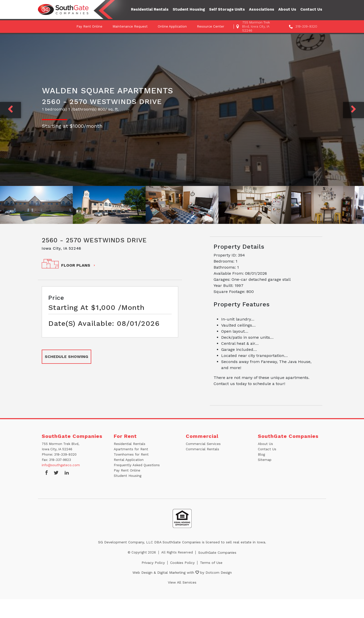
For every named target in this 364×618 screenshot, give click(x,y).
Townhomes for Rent (131, 454)
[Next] (354, 110)
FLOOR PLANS (78, 265)
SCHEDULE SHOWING (66, 357)
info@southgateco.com (61, 465)
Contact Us (311, 9)
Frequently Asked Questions (136, 465)
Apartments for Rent (131, 449)
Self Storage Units (227, 9)
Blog (261, 454)
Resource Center (211, 26)
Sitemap (265, 460)
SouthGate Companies (217, 552)
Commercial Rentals (202, 449)
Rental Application (128, 460)
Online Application (172, 26)
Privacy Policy (153, 563)
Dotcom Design (219, 572)
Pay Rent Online (89, 26)
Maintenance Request (130, 26)
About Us (287, 9)
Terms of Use (211, 563)
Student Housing (189, 9)
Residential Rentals (150, 9)
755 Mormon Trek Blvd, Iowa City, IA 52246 (256, 26)
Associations (262, 9)
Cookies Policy (182, 563)
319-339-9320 (306, 26)
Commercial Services (203, 444)
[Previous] (10, 110)
